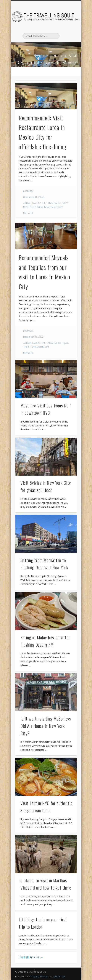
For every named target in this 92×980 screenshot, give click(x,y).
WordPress (59, 976)
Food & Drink (39, 203)
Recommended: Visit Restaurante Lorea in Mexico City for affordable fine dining (46, 63)
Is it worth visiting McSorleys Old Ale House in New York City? (46, 726)
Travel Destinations (53, 207)
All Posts (27, 203)
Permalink (28, 213)
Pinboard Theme (38, 976)
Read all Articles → (31, 957)
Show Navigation (68, 33)
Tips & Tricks (36, 207)
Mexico (58, 203)
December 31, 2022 (33, 197)
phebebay (28, 191)
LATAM (50, 203)
